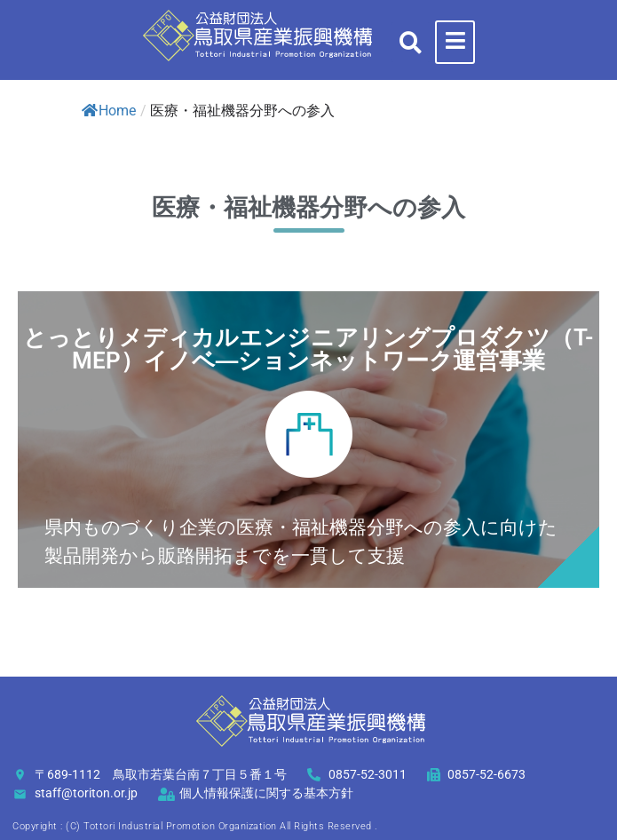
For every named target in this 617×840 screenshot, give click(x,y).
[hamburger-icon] (455, 42)
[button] (411, 42)
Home (109, 111)
